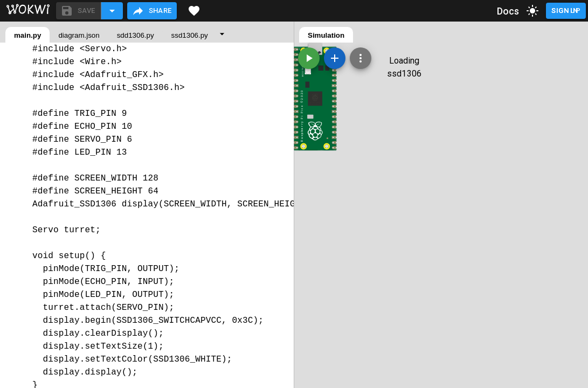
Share (152, 11)
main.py (27, 35)
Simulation (326, 35)
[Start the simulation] (309, 58)
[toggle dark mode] (532, 11)
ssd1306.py (190, 35)
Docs (508, 11)
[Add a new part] (335, 58)
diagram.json (79, 35)
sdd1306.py (136, 35)
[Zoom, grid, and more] (361, 58)
